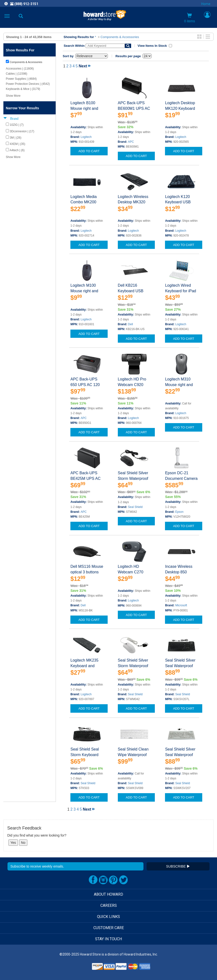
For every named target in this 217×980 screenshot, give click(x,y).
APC (131, 142)
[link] (79, 968)
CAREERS (109, 905)
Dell (131, 324)
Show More (13, 96)
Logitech (86, 137)
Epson (179, 512)
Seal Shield (135, 507)
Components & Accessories (120, 37)
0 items (190, 18)
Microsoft (181, 605)
